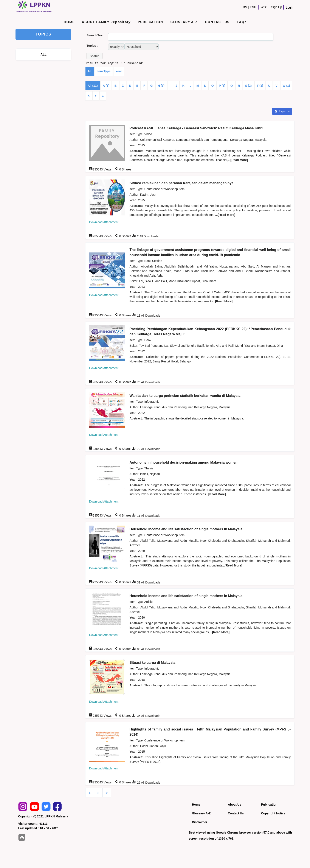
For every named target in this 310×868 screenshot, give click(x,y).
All (90, 71)
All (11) (93, 86)
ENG (253, 7)
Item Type (104, 71)
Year (119, 71)
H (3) (161, 86)
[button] (95, 56)
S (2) (248, 86)
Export (281, 111)
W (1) (286, 86)
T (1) (260, 86)
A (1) (106, 86)
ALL (43, 54)
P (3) (222, 86)
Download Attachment (104, 222)
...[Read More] (238, 160)
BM (245, 7)
